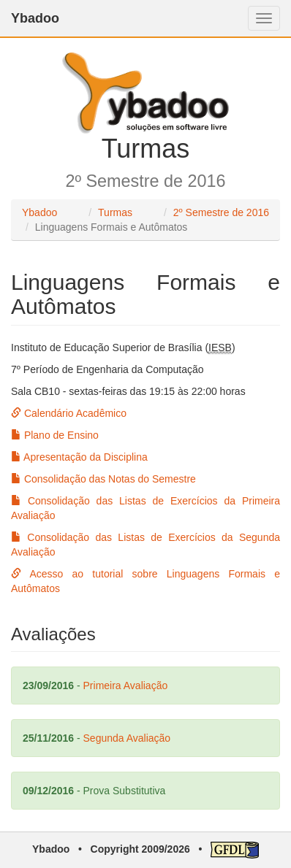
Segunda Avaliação (127, 738)
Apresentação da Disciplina (79, 457)
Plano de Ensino (55, 435)
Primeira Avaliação (126, 685)
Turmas (115, 212)
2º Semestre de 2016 (221, 212)
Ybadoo (35, 18)
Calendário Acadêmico (69, 413)
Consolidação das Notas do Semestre (103, 479)
